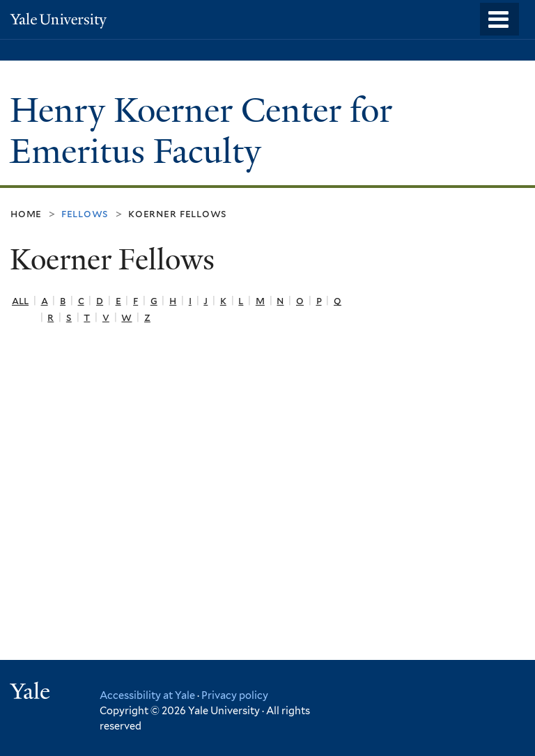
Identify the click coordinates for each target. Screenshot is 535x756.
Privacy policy (235, 695)
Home (26, 213)
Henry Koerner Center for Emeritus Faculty (201, 131)
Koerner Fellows (178, 213)
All (20, 300)
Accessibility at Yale (147, 695)
